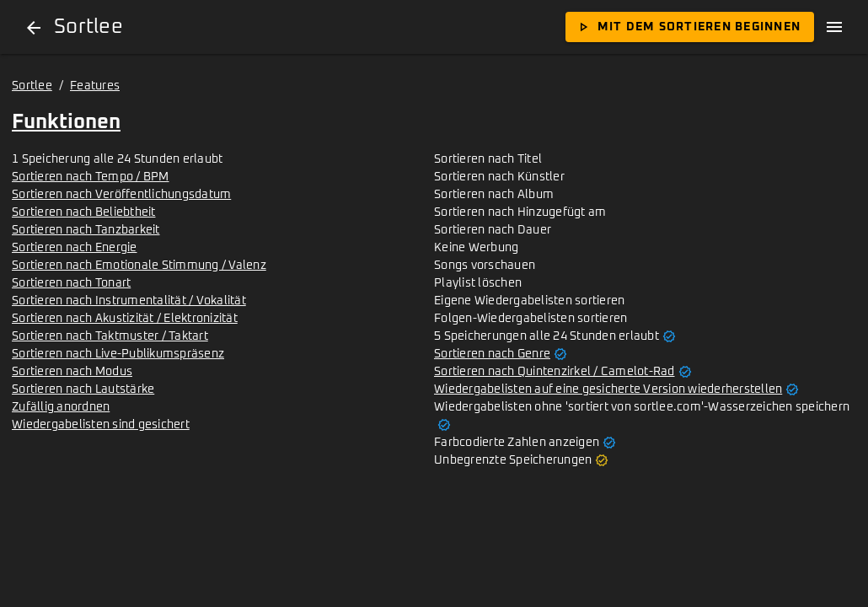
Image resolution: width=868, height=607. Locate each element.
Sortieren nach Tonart (71, 283)
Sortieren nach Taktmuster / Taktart (110, 336)
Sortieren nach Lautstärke (83, 389)
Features (95, 86)
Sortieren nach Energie (75, 248)
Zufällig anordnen (61, 407)
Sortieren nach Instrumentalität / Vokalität (129, 301)
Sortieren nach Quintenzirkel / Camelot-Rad (555, 372)
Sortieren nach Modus (72, 372)
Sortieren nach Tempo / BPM (91, 177)
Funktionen (66, 122)
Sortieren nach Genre (492, 354)
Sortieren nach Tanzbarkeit (86, 230)
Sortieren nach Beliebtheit (84, 212)
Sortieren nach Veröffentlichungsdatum (121, 195)
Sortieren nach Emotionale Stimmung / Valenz (139, 266)
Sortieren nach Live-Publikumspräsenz (118, 354)
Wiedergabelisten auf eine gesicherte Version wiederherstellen (608, 389)
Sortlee (32, 86)
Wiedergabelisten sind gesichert (101, 425)
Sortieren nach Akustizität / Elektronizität (125, 319)
